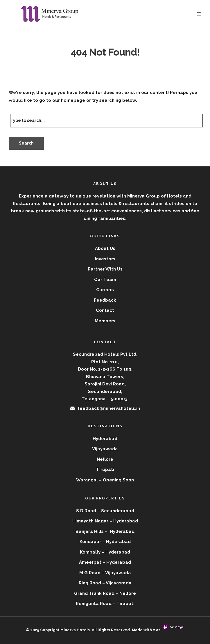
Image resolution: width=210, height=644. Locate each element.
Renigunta (87, 604)
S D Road (86, 511)
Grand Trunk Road (94, 593)
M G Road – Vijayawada (105, 573)
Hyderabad (126, 521)
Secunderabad (118, 511)
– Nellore (126, 593)
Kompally (90, 552)
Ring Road (90, 583)
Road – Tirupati (117, 604)
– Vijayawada (117, 583)
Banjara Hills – (92, 531)
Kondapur (90, 542)
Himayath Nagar (90, 521)
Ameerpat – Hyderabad (105, 562)
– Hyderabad (116, 542)
